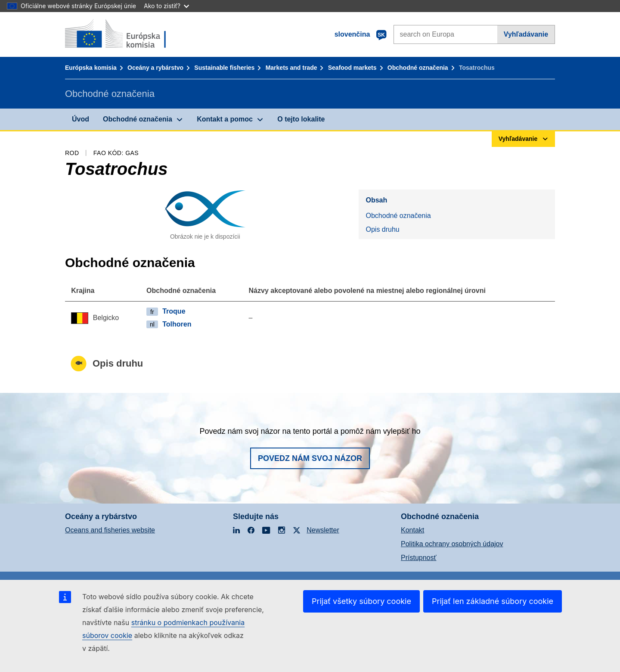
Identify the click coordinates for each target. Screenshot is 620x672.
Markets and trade (291, 68)
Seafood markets (352, 68)
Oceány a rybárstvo (155, 68)
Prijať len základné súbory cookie (493, 601)
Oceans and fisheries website (110, 530)
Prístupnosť (418, 558)
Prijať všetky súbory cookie (361, 601)
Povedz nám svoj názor (310, 458)
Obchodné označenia (418, 68)
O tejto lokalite (301, 119)
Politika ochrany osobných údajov (452, 544)
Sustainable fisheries (224, 68)
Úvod (81, 119)
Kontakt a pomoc (225, 119)
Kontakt (412, 530)
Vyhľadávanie (526, 34)
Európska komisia (91, 68)
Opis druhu (382, 229)
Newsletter (323, 530)
